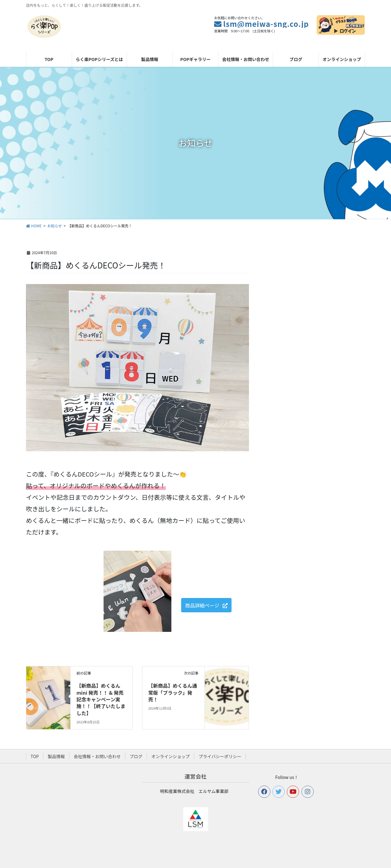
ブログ (136, 756)
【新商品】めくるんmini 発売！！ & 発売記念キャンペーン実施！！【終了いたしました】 (101, 699)
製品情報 (56, 756)
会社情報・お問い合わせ (97, 756)
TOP (35, 756)
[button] (206, 605)
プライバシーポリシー (220, 756)
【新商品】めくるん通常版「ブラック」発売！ (173, 692)
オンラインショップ (170, 756)
